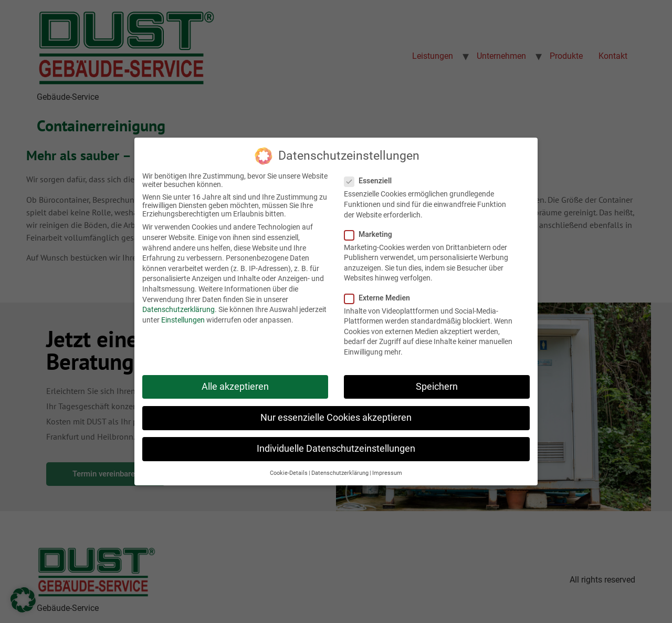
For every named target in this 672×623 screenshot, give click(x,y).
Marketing (371, 231)
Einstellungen (183, 316)
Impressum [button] (387, 470)
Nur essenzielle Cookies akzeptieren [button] (336, 414)
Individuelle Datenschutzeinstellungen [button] (336, 445)
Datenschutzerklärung (178, 306)
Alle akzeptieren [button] (235, 383)
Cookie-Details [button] (289, 470)
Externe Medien (380, 294)
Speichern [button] (437, 383)
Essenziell (371, 178)
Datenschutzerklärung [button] (340, 470)
